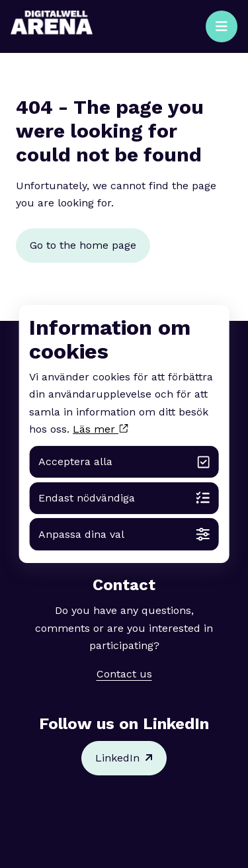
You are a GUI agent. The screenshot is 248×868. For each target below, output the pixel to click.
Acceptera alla (124, 462)
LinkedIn (124, 758)
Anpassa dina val (124, 534)
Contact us (124, 674)
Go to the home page (83, 245)
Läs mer (100, 429)
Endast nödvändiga (124, 498)
